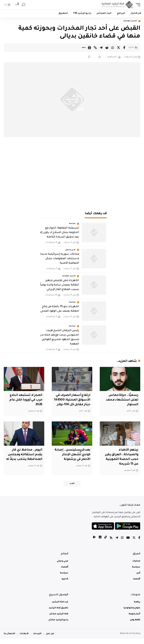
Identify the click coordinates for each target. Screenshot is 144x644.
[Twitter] (134, 543)
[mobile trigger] (137, 5)
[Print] (89, 48)
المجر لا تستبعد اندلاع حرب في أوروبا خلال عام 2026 (25, 400)
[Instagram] (122, 543)
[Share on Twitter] (118, 48)
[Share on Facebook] (124, 48)
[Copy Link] (95, 48)
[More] (84, 48)
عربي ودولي (70, 250)
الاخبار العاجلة (130, 21)
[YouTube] (128, 543)
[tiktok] (106, 543)
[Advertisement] (72, 175)
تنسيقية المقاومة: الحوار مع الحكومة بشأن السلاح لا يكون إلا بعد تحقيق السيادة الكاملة (59, 233)
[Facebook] (139, 543)
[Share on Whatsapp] (113, 48)
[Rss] (111, 543)
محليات (72, 302)
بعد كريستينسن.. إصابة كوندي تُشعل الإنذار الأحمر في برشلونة (72, 459)
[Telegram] (117, 543)
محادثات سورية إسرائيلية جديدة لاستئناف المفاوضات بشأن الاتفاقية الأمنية (60, 259)
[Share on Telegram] (101, 48)
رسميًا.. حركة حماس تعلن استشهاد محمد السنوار (121, 400)
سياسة (72, 224)
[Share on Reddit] (107, 48)
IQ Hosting (135, 639)
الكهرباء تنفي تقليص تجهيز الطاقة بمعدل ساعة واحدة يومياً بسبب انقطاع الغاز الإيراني (60, 285)
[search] (23, 5)
